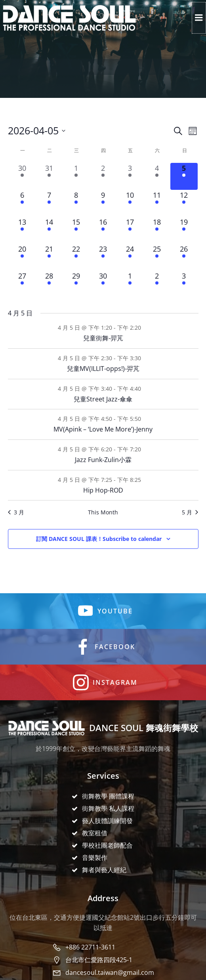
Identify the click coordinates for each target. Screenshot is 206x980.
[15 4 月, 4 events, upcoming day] (76, 230)
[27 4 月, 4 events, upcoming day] (22, 284)
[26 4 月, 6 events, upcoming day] (184, 257)
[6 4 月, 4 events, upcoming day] (22, 203)
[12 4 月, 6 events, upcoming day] (184, 203)
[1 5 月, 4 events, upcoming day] (130, 284)
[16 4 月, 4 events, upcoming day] (103, 230)
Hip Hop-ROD (103, 490)
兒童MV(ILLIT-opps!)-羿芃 (103, 369)
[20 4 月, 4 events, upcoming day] (22, 257)
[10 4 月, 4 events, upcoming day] (130, 203)
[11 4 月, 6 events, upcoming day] (157, 203)
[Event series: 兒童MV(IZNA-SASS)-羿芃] (145, 358)
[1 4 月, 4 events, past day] (76, 176)
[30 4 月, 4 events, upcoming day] (103, 284)
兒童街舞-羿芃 (103, 338)
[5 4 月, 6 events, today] (184, 176)
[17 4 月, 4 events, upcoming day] (130, 230)
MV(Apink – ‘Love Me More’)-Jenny (103, 429)
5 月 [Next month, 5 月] (190, 512)
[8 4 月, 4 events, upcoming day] (76, 203)
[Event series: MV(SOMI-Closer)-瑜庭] (145, 419)
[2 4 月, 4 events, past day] (103, 176)
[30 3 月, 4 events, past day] (22, 176)
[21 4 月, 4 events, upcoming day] (49, 257)
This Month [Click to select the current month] (103, 512)
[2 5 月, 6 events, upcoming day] (157, 284)
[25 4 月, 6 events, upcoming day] (157, 257)
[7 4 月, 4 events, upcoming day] (49, 203)
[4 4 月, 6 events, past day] (157, 176)
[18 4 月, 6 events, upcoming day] (157, 230)
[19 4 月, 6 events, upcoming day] (184, 230)
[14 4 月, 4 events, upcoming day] (49, 230)
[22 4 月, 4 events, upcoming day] (76, 257)
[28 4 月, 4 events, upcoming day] (49, 284)
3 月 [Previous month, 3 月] (16, 512)
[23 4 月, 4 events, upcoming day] (103, 257)
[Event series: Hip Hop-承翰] (145, 480)
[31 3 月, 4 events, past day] (49, 176)
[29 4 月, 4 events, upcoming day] (76, 284)
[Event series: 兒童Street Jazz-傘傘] (145, 389)
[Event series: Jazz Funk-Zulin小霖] (145, 449)
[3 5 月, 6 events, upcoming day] (184, 284)
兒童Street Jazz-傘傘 (103, 399)
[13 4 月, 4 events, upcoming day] (22, 230)
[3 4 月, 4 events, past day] (130, 176)
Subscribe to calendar (99, 539)
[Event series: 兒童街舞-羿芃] (145, 328)
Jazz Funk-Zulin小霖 (103, 460)
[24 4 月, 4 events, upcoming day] (130, 257)
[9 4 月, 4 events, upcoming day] (103, 203)
